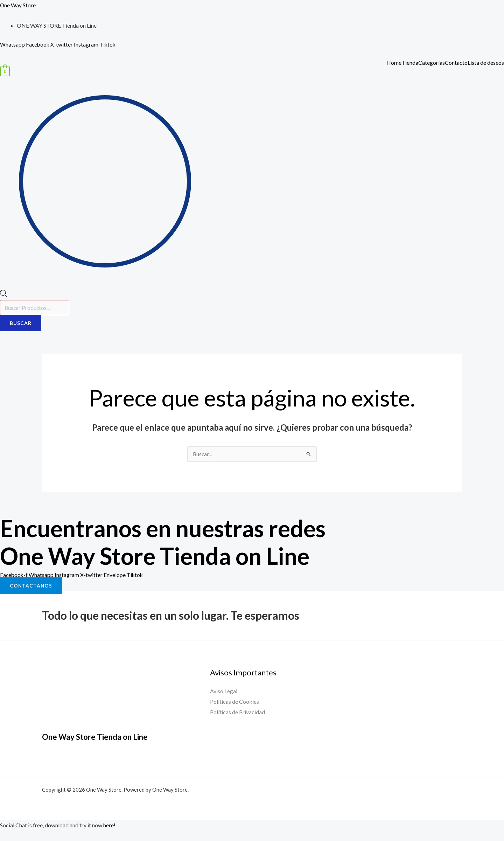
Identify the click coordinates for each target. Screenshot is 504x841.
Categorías (432, 63)
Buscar (21, 324)
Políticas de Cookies (234, 702)
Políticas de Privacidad (237, 712)
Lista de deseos (486, 63)
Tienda (410, 63)
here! (109, 826)
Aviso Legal (224, 692)
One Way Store (18, 5)
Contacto (456, 63)
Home (394, 63)
